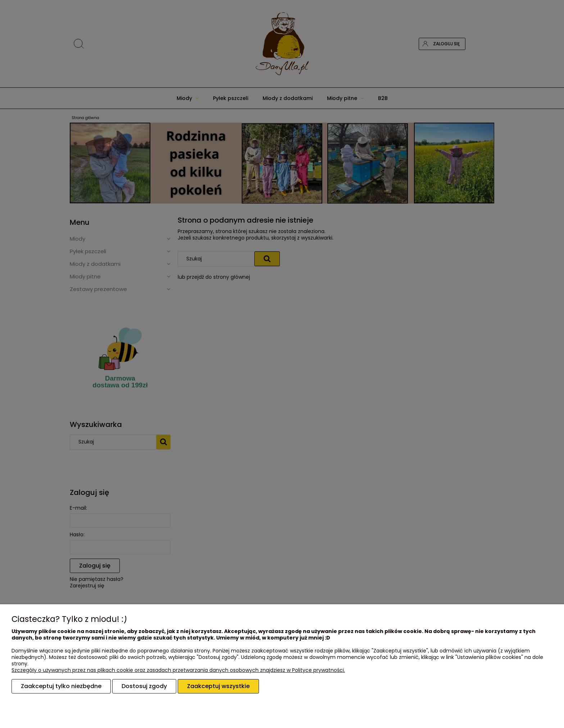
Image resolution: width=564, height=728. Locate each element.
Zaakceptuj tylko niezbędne (61, 686)
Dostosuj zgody (144, 686)
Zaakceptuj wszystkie (218, 686)
